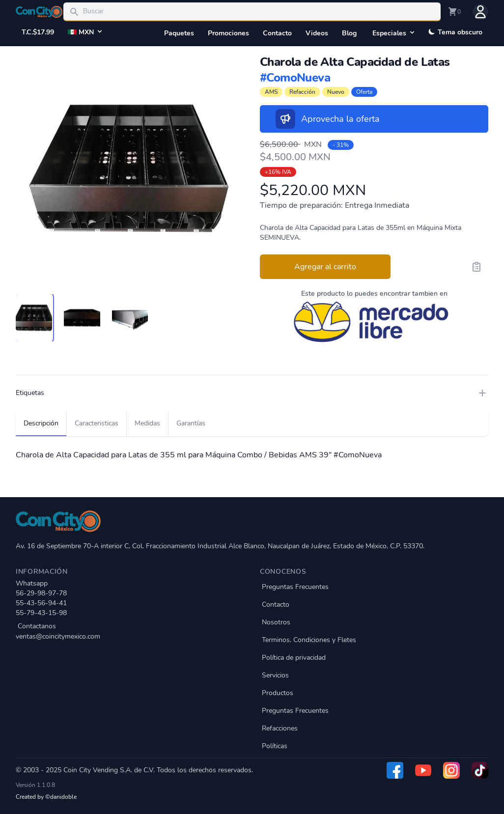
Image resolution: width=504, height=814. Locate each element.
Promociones (228, 33)
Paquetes (179, 33)
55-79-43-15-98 (41, 613)
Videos (317, 33)
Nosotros (276, 622)
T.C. (38, 32)
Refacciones (280, 728)
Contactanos (130, 632)
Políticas (275, 746)
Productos (278, 693)
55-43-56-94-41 (41, 603)
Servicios (275, 675)
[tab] (34, 318)
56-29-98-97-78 (41, 593)
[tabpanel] (130, 168)
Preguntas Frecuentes (295, 587)
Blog (349, 33)
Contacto (277, 33)
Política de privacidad (294, 658)
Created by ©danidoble (46, 797)
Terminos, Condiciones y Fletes (309, 640)
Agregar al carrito (325, 267)
